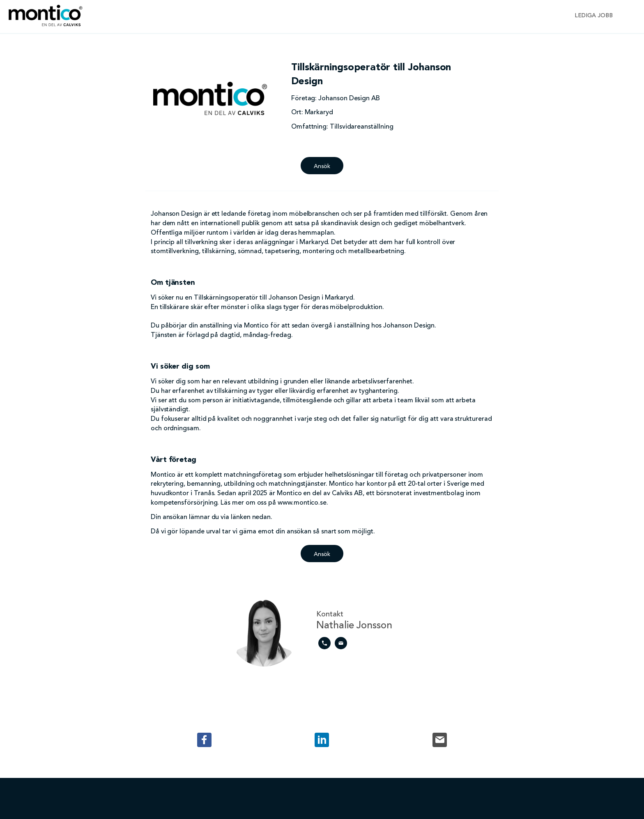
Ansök (322, 166)
